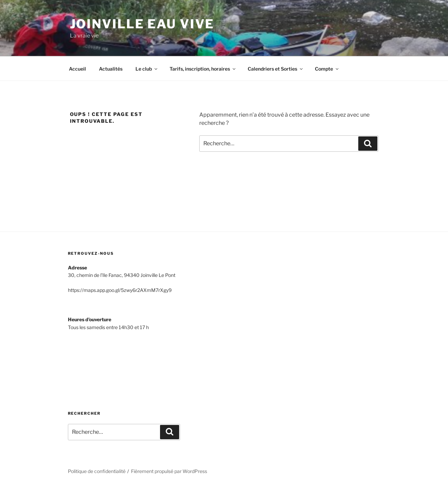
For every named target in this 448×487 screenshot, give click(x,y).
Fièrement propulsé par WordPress (169, 471)
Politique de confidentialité (97, 471)
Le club (147, 69)
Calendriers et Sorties (276, 69)
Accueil (77, 69)
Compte (327, 69)
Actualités (111, 69)
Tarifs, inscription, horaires (203, 69)
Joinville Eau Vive (142, 24)
